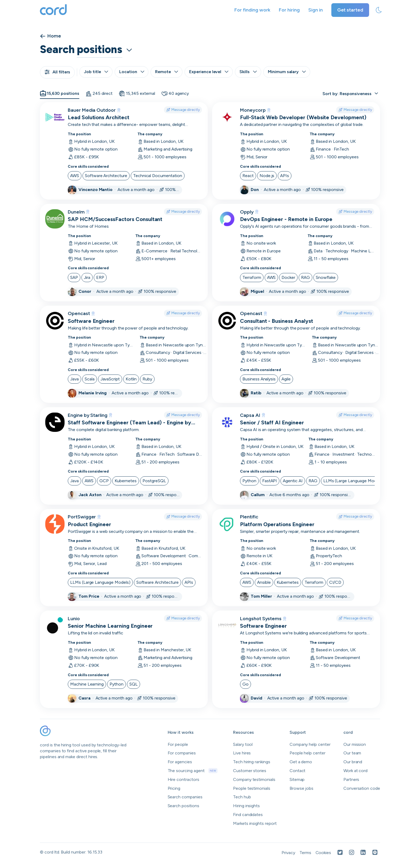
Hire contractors (183, 779)
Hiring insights (246, 806)
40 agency (175, 93)
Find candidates (248, 815)
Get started (350, 10)
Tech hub (242, 797)
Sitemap (297, 779)
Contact (298, 771)
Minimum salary (287, 72)
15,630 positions (60, 93)
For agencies (180, 762)
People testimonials (252, 788)
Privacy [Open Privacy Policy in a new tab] (288, 853)
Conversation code (362, 788)
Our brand (353, 762)
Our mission (355, 744)
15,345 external (137, 93)
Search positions (183, 806)
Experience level (209, 72)
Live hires (242, 753)
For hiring (289, 10)
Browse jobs (301, 788)
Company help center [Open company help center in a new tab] (310, 744)
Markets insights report (255, 823)
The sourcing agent (193, 771)
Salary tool (243, 744)
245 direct (99, 93)
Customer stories (250, 771)
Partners (351, 779)
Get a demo (301, 762)
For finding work (252, 10)
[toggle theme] (379, 10)
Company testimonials (254, 779)
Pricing (174, 788)
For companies (182, 753)
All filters (57, 72)
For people (178, 744)
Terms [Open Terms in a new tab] (305, 853)
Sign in (316, 10)
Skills (248, 72)
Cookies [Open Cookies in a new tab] (323, 853)
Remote (166, 72)
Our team (352, 753)
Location (132, 72)
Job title (96, 72)
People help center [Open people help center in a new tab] (307, 753)
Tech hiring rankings (252, 762)
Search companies (185, 797)
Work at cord (355, 771)
